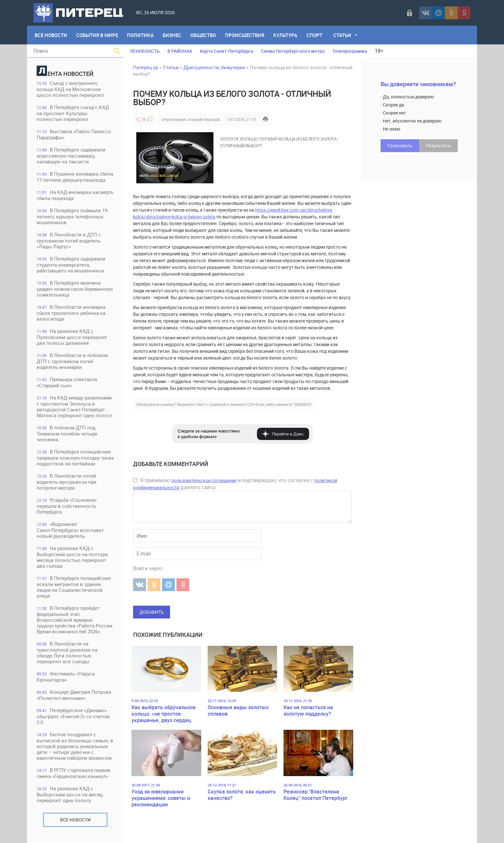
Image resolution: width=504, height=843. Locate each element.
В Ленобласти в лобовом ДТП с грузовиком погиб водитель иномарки (72, 361)
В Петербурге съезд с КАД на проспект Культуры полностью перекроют (73, 113)
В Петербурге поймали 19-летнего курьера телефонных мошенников (73, 216)
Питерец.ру (146, 67)
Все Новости (51, 35)
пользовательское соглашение (204, 480)
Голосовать (400, 146)
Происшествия (245, 35)
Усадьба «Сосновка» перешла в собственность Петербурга (67, 506)
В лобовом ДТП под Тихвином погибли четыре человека (67, 433)
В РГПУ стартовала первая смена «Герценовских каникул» (73, 773)
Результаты (439, 146)
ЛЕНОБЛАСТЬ (145, 51)
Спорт (314, 35)
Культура (285, 35)
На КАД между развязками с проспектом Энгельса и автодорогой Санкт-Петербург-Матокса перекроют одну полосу (74, 406)
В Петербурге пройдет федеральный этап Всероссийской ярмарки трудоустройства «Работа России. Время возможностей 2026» (75, 620)
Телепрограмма (350, 51)
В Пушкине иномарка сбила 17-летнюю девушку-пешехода (75, 177)
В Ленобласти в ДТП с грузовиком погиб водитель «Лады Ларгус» (69, 240)
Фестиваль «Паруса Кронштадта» (66, 677)
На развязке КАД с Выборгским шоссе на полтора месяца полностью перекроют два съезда (72, 557)
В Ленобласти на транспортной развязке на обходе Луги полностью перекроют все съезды (67, 652)
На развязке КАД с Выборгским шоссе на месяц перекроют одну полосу (70, 794)
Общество (203, 35)
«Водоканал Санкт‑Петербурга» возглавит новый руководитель (70, 530)
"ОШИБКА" (303, 404)
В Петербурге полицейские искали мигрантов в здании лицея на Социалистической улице (74, 587)
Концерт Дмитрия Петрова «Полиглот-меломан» (74, 695)
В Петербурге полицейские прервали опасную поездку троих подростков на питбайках (75, 458)
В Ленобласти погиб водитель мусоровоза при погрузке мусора (67, 482)
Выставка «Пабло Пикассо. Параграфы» (74, 134)
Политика (140, 35)
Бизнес (172, 35)
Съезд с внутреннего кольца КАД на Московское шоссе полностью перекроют (70, 89)
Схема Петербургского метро (293, 51)
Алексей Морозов (204, 119)
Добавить (152, 612)
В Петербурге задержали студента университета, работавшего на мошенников (71, 265)
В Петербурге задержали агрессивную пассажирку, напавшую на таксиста (71, 156)
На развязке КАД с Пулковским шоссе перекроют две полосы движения (72, 337)
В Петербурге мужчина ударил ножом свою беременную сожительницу (75, 289)
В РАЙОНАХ (180, 51)
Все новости (75, 820)
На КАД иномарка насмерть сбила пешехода (75, 195)
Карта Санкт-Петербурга (227, 51)
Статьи (342, 35)
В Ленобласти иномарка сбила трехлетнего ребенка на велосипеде (71, 313)
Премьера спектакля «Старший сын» (67, 382)
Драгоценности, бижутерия (214, 67)
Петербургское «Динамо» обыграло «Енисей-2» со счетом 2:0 (73, 716)
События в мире (97, 35)
